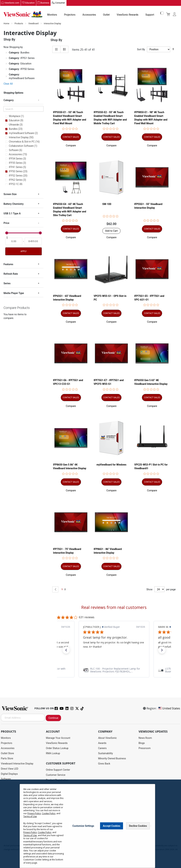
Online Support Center (58, 770)
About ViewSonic (107, 738)
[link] (114, 670)
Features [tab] (8, 264)
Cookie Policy (49, 813)
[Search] (24, 109)
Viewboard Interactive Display (17, 764)
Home (7, 24)
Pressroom (145, 748)
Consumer (60, 3)
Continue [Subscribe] (53, 718)
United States (169, 709)
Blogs (142, 743)
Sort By (141, 50)
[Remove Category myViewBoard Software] (6, 77)
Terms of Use (30, 816)
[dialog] (90, 824)
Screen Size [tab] (10, 194)
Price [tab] (6, 223)
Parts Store (7, 759)
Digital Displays (9, 774)
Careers (102, 748)
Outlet (106, 15)
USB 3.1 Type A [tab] (12, 214)
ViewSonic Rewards (127, 15)
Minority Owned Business (112, 759)
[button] (71, 146)
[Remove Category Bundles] (6, 53)
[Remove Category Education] (6, 64)
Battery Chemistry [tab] (14, 204)
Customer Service (56, 775)
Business (45, 3)
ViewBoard (34, 24)
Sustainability (105, 753)
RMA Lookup (53, 753)
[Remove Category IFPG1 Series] (6, 58)
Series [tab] (7, 284)
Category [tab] (9, 100)
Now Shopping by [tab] (13, 47)
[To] (33, 241)
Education (30, 3)
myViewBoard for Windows (111, 465)
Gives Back (104, 764)
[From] (14, 241)
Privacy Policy (34, 813)
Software (6, 779)
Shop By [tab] (56, 40)
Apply (24, 252)
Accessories (89, 15)
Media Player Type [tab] (14, 293)
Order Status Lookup (57, 748)
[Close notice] (150, 826)
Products (19, 24)
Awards (102, 743)
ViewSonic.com (12, 3)
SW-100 (107, 204)
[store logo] (23, 15)
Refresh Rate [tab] (11, 274)
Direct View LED (10, 769)
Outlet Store (7, 753)
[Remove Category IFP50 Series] (6, 69)
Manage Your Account (58, 738)
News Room (145, 738)
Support (150, 15)
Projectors (70, 15)
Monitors (52, 15)
